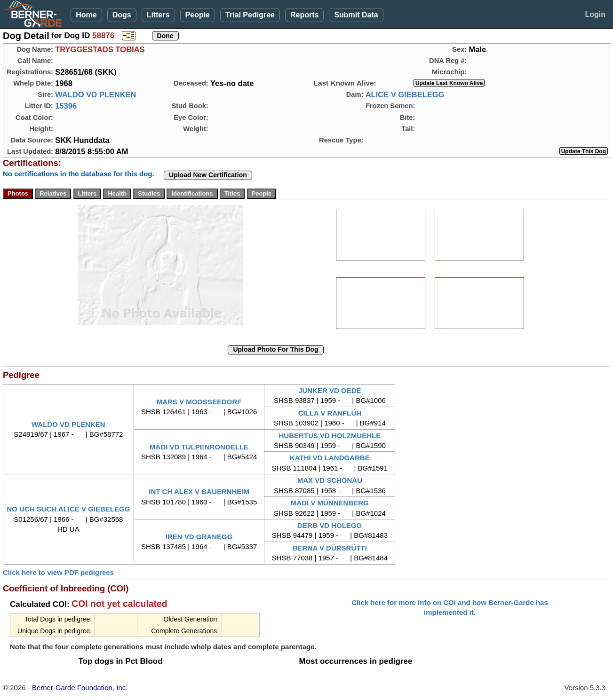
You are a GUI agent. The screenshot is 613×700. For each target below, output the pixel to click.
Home (86, 15)
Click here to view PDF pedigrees (58, 572)
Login (595, 14)
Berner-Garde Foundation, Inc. (80, 688)
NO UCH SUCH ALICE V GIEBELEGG (68, 509)
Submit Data (356, 15)
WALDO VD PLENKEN (96, 94)
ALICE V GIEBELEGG (405, 94)
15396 (66, 106)
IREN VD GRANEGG (199, 537)
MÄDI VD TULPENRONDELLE (199, 447)
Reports (304, 15)
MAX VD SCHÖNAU (330, 480)
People (198, 15)
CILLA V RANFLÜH (330, 413)
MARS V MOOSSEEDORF (199, 402)
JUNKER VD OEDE (330, 390)
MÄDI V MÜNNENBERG (330, 503)
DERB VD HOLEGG (330, 525)
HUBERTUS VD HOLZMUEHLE (330, 436)
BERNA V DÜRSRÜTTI (330, 548)
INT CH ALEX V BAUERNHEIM (199, 492)
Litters (158, 15)
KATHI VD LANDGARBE (330, 458)
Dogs (122, 15)
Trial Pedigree (250, 15)
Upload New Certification (208, 175)
